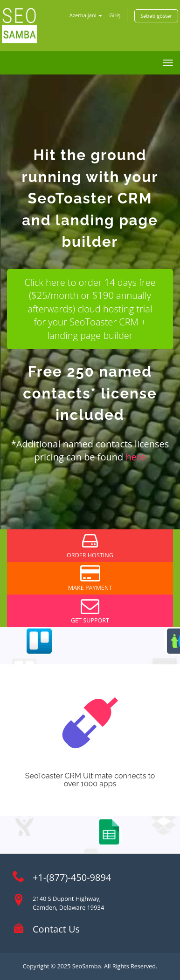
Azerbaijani (86, 15)
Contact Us (56, 929)
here (136, 457)
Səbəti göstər (156, 16)
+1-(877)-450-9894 (72, 877)
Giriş (115, 15)
